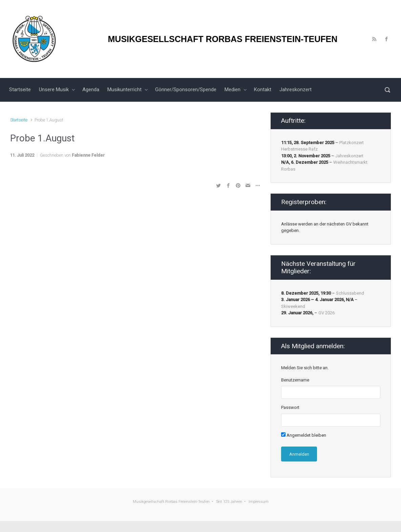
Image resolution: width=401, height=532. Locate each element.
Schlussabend (350, 293)
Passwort (290, 407)
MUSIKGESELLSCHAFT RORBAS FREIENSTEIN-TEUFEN (223, 39)
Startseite (19, 120)
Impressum (259, 502)
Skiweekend (293, 306)
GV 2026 (326, 313)
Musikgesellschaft (149, 502)
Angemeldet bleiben (304, 435)
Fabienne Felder (88, 155)
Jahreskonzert (349, 156)
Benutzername (295, 380)
